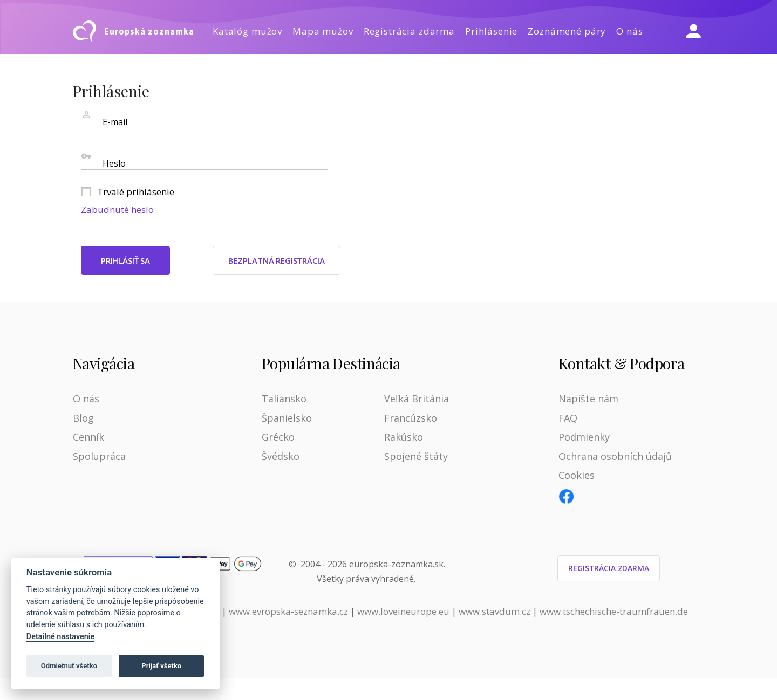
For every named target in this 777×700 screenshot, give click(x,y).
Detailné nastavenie (61, 637)
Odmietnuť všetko (69, 666)
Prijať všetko (161, 666)
